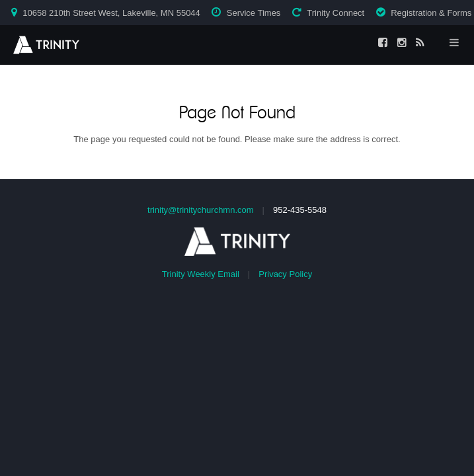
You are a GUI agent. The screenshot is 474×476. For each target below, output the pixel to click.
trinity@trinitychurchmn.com (201, 210)
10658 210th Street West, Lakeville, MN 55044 (111, 13)
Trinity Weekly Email (201, 274)
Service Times (254, 13)
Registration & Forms (431, 13)
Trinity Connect (336, 13)
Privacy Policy (285, 274)
